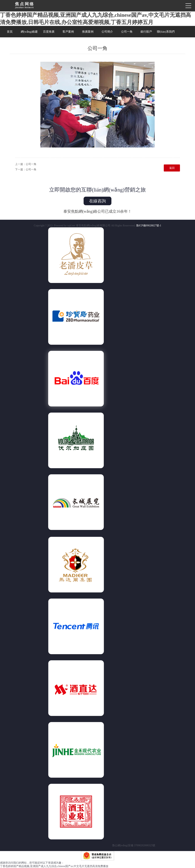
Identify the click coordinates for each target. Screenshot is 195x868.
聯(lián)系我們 (166, 32)
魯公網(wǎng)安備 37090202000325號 (98, 845)
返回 (172, 168)
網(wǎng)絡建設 (29, 34)
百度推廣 (49, 32)
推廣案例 (88, 32)
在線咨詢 (97, 201)
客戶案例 (68, 32)
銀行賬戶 (146, 32)
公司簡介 (107, 32)
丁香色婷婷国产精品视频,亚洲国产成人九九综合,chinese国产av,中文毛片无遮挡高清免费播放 (54, 866)
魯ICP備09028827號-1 (149, 226)
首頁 (10, 32)
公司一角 (127, 32)
